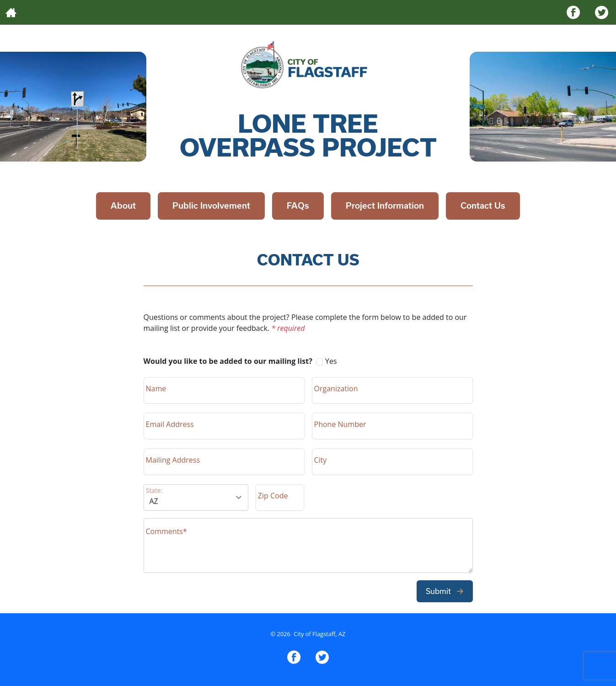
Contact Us (483, 206)
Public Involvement (211, 206)
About (123, 206)
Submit (445, 591)
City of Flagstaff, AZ (319, 634)
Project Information (385, 206)
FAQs (298, 206)
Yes (240, 361)
